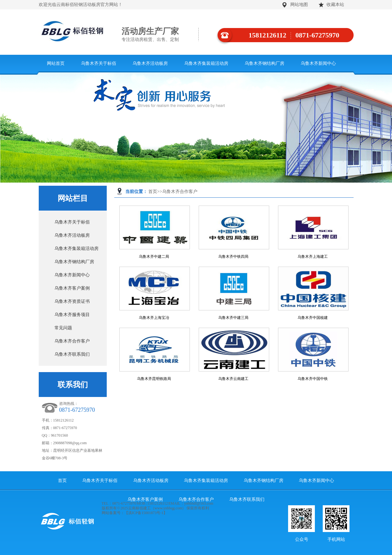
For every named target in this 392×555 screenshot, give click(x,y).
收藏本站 (335, 5)
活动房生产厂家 (160, 35)
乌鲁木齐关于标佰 (99, 63)
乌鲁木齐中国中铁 (313, 379)
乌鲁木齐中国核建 (313, 318)
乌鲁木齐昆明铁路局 (154, 379)
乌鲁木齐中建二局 (154, 257)
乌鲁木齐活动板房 (150, 63)
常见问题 (63, 328)
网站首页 (56, 63)
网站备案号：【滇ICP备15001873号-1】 (135, 513)
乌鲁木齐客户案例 (72, 288)
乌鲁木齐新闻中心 (318, 63)
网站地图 (299, 5)
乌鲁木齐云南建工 (233, 379)
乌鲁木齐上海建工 (313, 257)
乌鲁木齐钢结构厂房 (264, 63)
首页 (153, 192)
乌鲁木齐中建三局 (233, 318)
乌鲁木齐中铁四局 (233, 257)
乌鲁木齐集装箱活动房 (206, 63)
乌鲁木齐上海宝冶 (154, 318)
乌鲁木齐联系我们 (72, 354)
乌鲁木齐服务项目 (72, 315)
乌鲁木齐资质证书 (72, 301)
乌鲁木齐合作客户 (180, 192)
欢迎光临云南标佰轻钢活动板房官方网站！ (81, 5)
